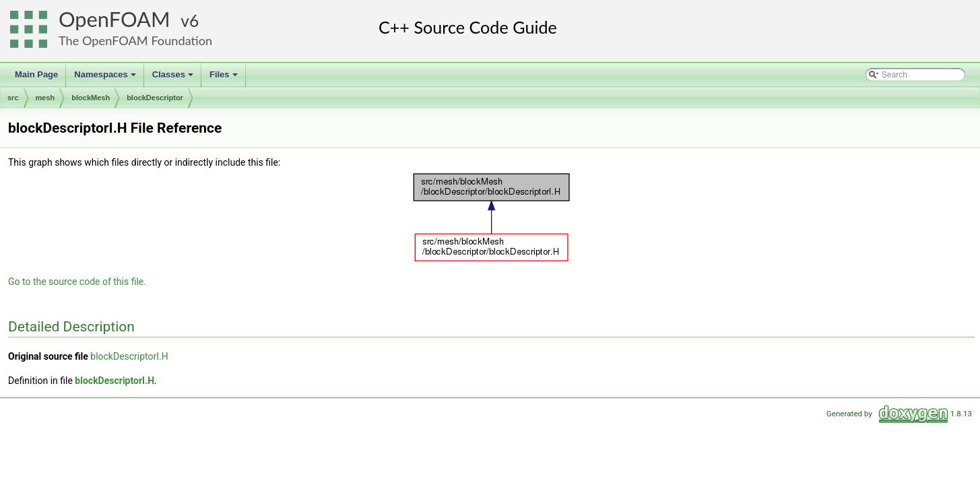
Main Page (36, 74)
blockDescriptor (155, 98)
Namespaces (106, 78)
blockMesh (91, 98)
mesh (45, 98)
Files (225, 78)
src (13, 98)
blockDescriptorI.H (129, 356)
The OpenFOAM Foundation (135, 40)
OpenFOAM (115, 19)
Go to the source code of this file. (77, 282)
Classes (174, 78)
